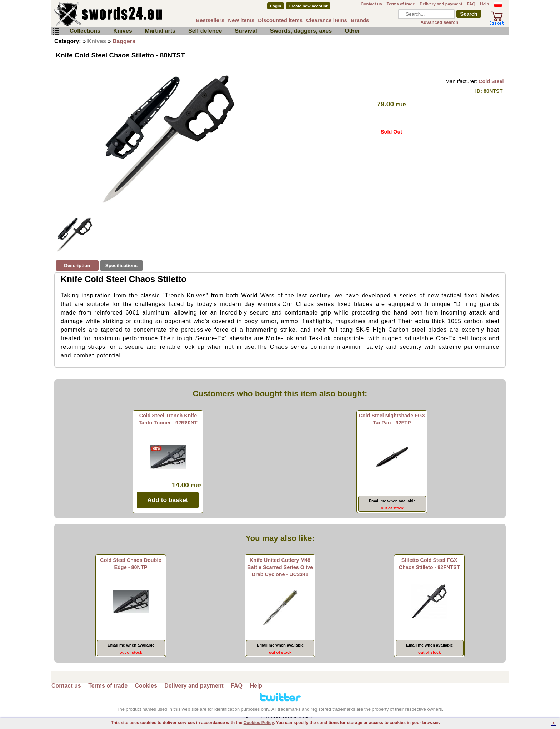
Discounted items (280, 20)
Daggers (124, 41)
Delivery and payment (441, 4)
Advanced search (439, 22)
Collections (85, 31)
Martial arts (160, 31)
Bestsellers (210, 20)
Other (352, 31)
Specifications (121, 265)
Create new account (308, 6)
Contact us (371, 4)
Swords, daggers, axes (301, 31)
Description (77, 265)
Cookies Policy (259, 723)
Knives (122, 31)
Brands (360, 20)
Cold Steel (491, 81)
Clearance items (327, 20)
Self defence (205, 31)
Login (276, 6)
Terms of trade (401, 4)
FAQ (471, 4)
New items (241, 20)
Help (484, 4)
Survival (246, 31)
